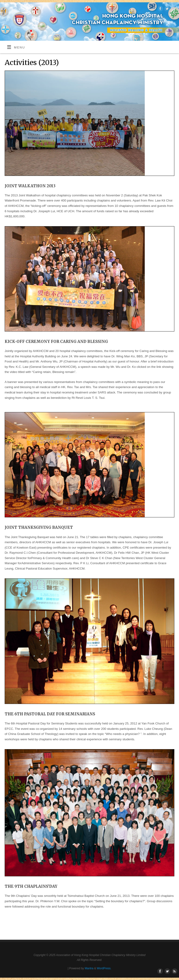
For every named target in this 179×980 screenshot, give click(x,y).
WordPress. (104, 968)
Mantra (89, 968)
